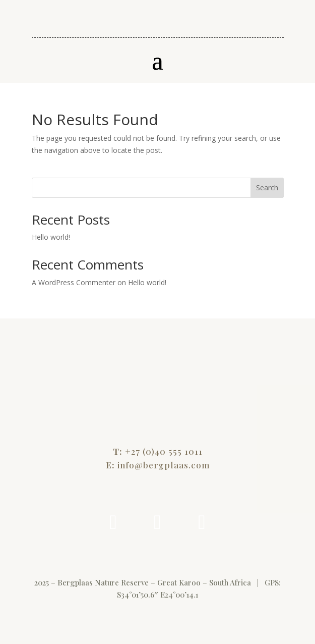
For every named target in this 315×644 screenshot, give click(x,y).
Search (267, 187)
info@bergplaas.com (164, 465)
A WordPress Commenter (74, 282)
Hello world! (51, 237)
